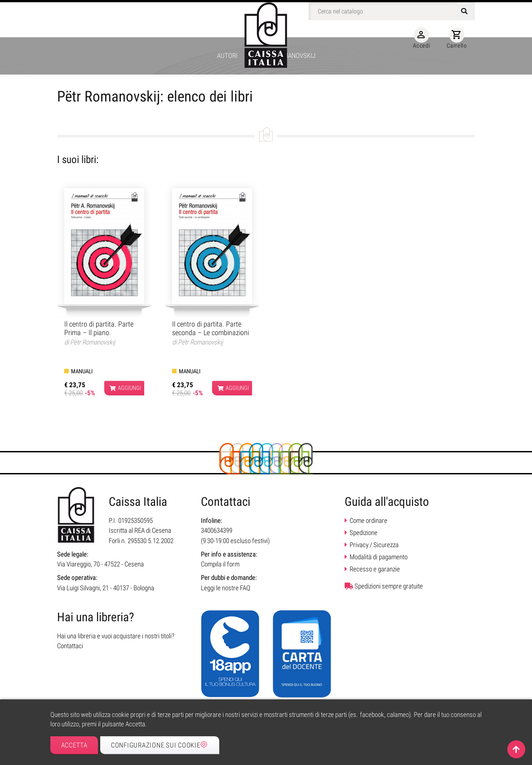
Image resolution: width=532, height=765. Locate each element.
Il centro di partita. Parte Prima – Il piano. (99, 328)
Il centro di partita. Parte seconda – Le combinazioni (211, 328)
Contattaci (70, 646)
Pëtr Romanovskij (93, 342)
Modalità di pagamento (379, 557)
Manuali (82, 371)
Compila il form (220, 564)
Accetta (74, 745)
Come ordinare (368, 521)
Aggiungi (125, 388)
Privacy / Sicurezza (374, 545)
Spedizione (364, 533)
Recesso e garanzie (375, 569)
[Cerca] (392, 11)
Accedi (421, 38)
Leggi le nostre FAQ (226, 588)
